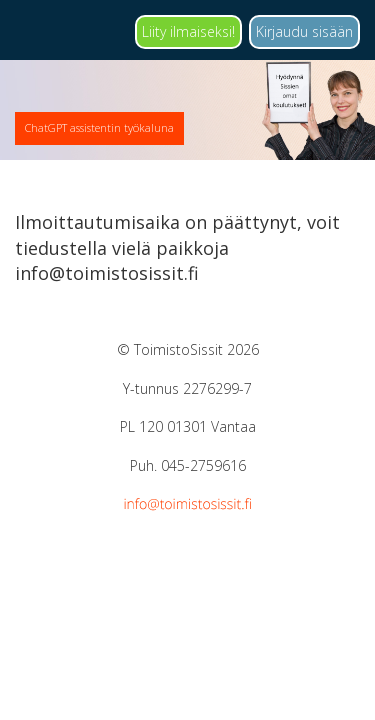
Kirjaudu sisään (304, 31)
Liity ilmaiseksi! (188, 31)
